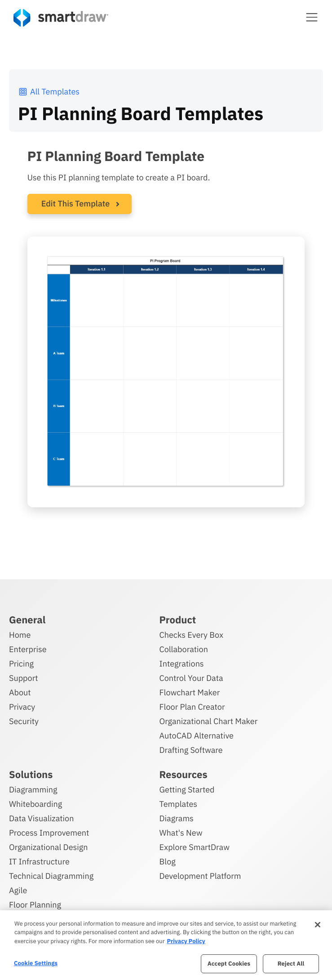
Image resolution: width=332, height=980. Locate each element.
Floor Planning (35, 905)
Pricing (21, 664)
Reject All (291, 964)
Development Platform (200, 876)
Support (24, 678)
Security (24, 721)
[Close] (318, 925)
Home (20, 635)
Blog (168, 861)
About (20, 692)
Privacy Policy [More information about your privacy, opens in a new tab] (186, 941)
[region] (166, 945)
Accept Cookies (229, 964)
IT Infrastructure (39, 861)
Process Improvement (49, 833)
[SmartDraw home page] (61, 18)
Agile (18, 890)
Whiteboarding (35, 804)
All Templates (49, 92)
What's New (181, 833)
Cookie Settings (36, 963)
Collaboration (184, 649)
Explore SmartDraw (195, 847)
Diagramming (33, 790)
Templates (179, 804)
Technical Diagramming (51, 876)
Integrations (182, 664)
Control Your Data (191, 678)
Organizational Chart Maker (209, 721)
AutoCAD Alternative (197, 736)
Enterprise (28, 649)
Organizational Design (49, 847)
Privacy (22, 707)
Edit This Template (76, 204)
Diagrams (177, 818)
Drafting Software (191, 750)
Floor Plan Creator (192, 707)
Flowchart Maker (190, 692)
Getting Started (187, 790)
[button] (312, 17)
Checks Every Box (192, 635)
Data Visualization (41, 818)
